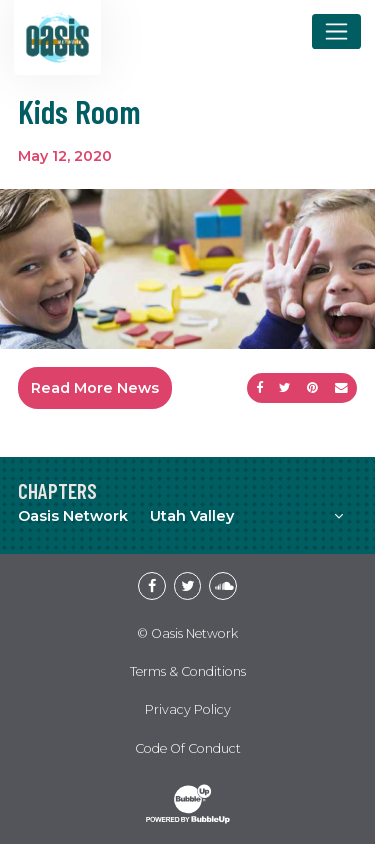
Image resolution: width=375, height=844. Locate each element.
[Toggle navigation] (336, 31)
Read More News (95, 388)
